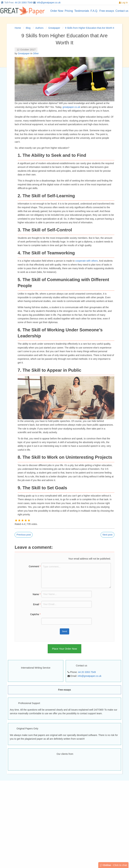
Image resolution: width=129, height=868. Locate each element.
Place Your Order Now (64, 649)
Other (36, 53)
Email (37, 604)
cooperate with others (87, 261)
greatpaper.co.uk (71, 107)
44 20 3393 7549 (24, 3)
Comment (35, 566)
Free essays (64, 690)
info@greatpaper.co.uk (49, 3)
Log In (123, 3)
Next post (107, 535)
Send (64, 631)
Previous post (24, 535)
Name (37, 594)
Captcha (35, 614)
